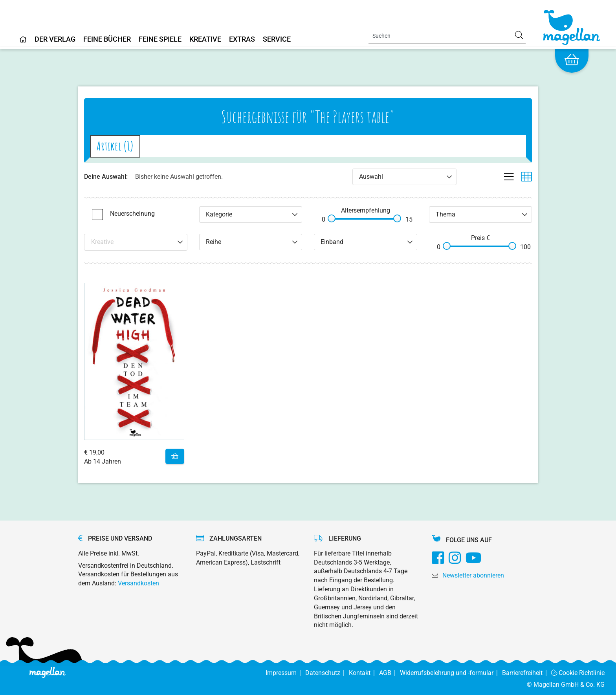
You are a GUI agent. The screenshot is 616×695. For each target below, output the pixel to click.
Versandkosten (138, 583)
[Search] (447, 36)
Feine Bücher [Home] (107, 39)
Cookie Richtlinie (578, 673)
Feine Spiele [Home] (160, 39)
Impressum (285, 673)
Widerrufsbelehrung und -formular (451, 673)
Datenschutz (327, 673)
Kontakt (364, 673)
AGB (390, 673)
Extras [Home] (242, 39)
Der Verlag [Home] (55, 39)
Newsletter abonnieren (473, 575)
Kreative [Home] (205, 39)
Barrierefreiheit (527, 673)
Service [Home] (277, 39)
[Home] (23, 42)
